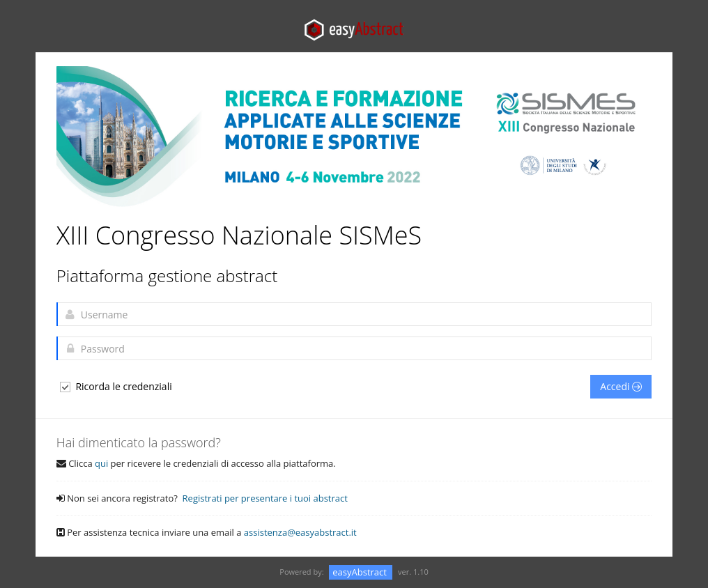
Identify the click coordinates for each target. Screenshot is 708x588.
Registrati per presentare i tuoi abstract (265, 498)
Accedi (621, 386)
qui (101, 463)
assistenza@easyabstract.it (300, 532)
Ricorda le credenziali (115, 387)
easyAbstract (361, 572)
